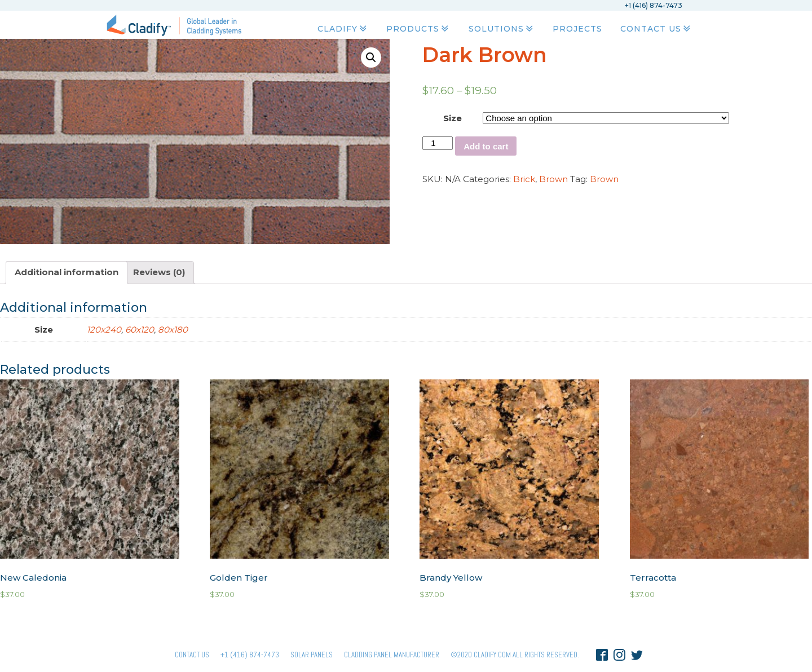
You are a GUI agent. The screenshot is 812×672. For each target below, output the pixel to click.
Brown (553, 179)
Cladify (343, 29)
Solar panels (312, 655)
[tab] (67, 273)
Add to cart (486, 146)
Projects (577, 29)
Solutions (502, 29)
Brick (524, 179)
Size (453, 118)
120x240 (104, 330)
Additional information (67, 272)
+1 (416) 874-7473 (250, 655)
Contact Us (656, 29)
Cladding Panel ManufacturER (392, 655)
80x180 (173, 330)
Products (418, 29)
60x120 (140, 330)
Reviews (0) (159, 272)
